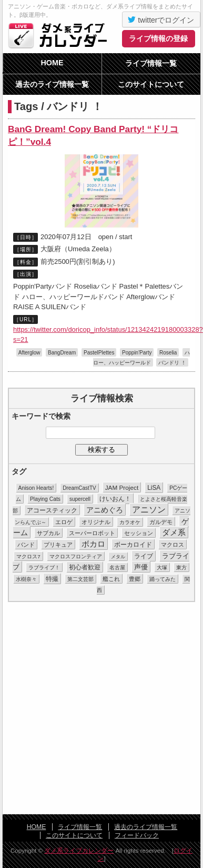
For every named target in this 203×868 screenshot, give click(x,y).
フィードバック (137, 835)
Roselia (168, 353)
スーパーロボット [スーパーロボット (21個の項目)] (92, 533)
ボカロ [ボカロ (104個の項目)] (93, 544)
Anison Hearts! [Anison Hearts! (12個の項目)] (36, 488)
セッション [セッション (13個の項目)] (139, 533)
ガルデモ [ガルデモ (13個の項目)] (161, 522)
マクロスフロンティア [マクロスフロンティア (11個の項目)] (76, 556)
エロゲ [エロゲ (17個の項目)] (64, 522)
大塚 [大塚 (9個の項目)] (162, 568)
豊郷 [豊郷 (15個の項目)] (135, 579)
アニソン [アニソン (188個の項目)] (149, 510)
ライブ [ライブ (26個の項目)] (144, 556)
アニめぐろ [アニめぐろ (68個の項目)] (105, 510)
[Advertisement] (99, 709)
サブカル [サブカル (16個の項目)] (48, 533)
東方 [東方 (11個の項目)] (181, 568)
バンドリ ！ (172, 363)
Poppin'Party (137, 353)
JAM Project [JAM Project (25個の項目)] (122, 487)
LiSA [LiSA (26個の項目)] (154, 488)
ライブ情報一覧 (151, 63)
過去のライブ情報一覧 (52, 84)
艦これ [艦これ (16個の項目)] (111, 579)
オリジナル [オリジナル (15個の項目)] (96, 522)
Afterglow (29, 353)
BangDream (62, 353)
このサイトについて (151, 84)
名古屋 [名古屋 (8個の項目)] (117, 568)
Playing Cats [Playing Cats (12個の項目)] (45, 499)
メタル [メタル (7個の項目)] (118, 557)
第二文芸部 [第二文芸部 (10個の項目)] (80, 579)
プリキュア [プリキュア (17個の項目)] (58, 545)
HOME (52, 63)
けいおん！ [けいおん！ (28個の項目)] (115, 499)
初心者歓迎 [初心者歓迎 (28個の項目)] (85, 567)
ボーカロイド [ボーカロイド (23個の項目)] (133, 544)
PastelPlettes (99, 353)
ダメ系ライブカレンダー (60, 35)
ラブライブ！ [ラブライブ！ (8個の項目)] (44, 568)
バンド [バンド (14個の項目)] (26, 545)
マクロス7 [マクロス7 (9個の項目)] (28, 556)
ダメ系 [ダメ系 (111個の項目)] (174, 532)
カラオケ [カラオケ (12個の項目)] (130, 522)
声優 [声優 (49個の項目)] (141, 567)
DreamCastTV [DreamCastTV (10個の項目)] (79, 488)
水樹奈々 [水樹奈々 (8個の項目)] (26, 579)
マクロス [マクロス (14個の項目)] (172, 545)
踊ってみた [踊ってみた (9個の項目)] (163, 579)
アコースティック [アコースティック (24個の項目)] (52, 510)
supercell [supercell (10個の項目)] (80, 499)
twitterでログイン (161, 19)
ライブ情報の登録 (158, 38)
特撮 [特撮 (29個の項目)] (52, 579)
